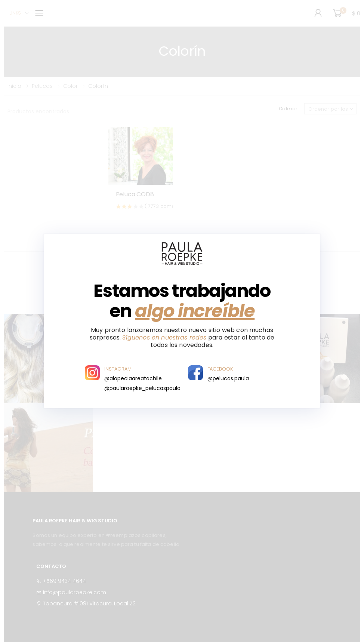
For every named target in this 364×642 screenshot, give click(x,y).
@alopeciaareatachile (133, 378)
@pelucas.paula (228, 378)
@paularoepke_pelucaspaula (142, 388)
